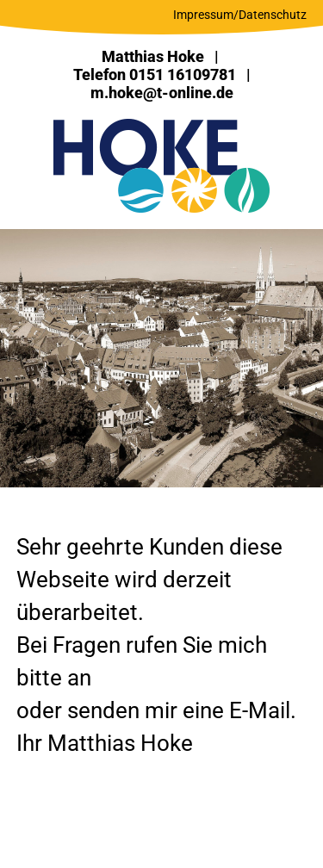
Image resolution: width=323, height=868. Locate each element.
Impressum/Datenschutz (240, 15)
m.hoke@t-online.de (162, 93)
